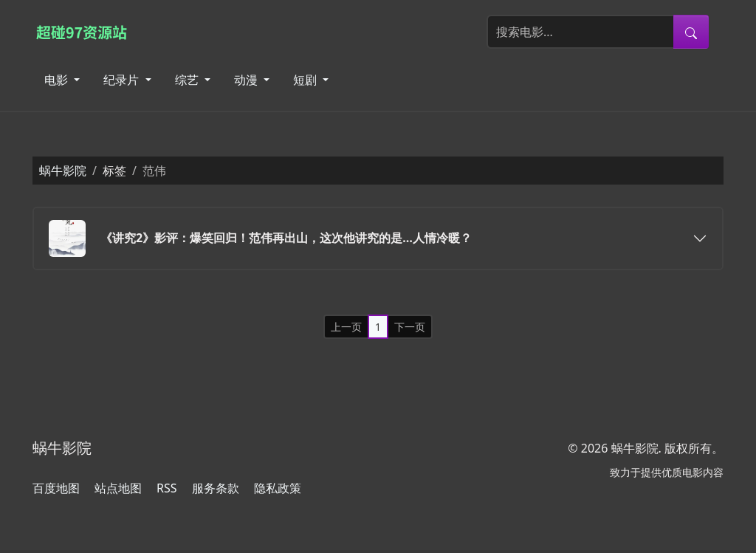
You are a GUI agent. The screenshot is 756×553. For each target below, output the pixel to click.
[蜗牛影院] (89, 32)
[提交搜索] (691, 32)
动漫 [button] (247, 80)
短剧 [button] (306, 80)
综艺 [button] (188, 80)
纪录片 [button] (123, 80)
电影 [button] (58, 80)
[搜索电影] (581, 32)
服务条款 (216, 488)
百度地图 (56, 488)
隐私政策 (278, 488)
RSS (167, 488)
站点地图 (118, 488)
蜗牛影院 (63, 171)
